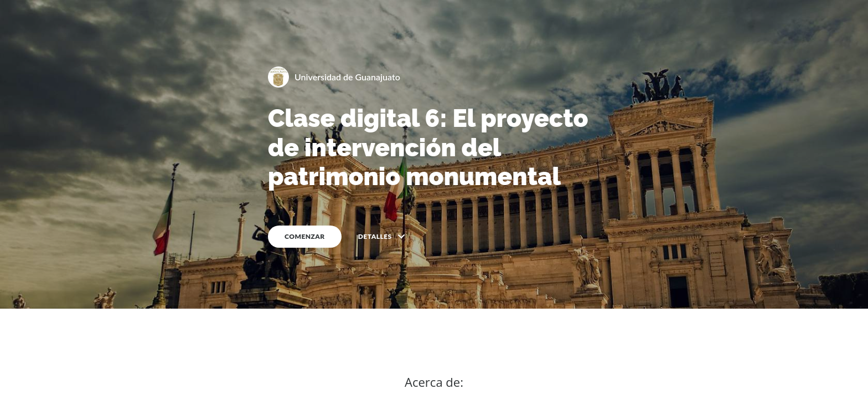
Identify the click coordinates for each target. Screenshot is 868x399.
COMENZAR (305, 236)
